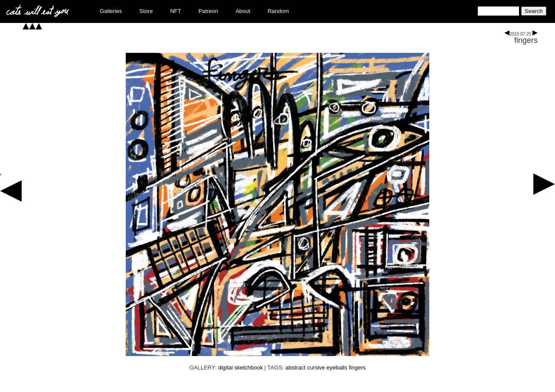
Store (146, 11)
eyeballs (337, 368)
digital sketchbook (240, 368)
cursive (316, 368)
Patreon (209, 11)
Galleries (111, 11)
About (243, 11)
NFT (175, 11)
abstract (295, 368)
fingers (526, 40)
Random (278, 11)
